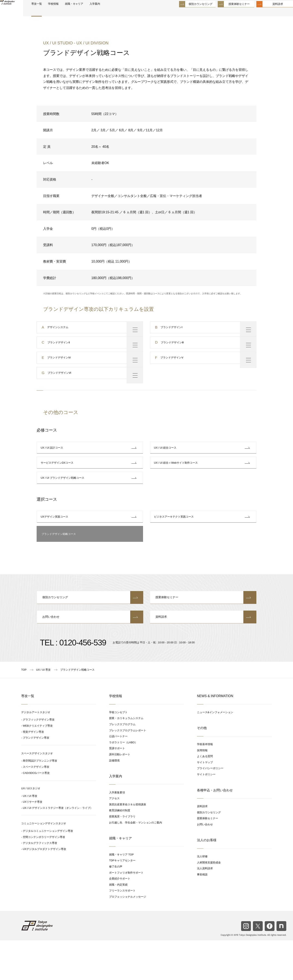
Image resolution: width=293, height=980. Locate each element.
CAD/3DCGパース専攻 (36, 813)
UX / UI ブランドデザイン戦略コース (64, 506)
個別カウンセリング (191, 12)
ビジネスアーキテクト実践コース (175, 549)
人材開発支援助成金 (209, 902)
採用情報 (202, 790)
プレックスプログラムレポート (128, 770)
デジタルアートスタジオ (36, 752)
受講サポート (117, 788)
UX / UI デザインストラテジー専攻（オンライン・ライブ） (58, 848)
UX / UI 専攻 (30, 836)
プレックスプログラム (122, 764)
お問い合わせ (90, 656)
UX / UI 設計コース (53, 467)
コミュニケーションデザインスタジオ (44, 863)
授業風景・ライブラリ (122, 856)
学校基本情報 (205, 784)
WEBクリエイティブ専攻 (38, 765)
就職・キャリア (94, 13)
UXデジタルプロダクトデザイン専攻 (44, 889)
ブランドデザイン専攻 (36, 777)
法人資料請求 (205, 908)
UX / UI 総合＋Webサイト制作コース (177, 487)
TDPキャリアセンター (122, 900)
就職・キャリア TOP (121, 894)
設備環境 (114, 800)
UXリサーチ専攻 (33, 842)
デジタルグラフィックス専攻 (40, 883)
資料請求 (268, 12)
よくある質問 (205, 796)
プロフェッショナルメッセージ (128, 936)
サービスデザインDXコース (58, 487)
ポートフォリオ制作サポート (126, 912)
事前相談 (202, 914)
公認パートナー (118, 776)
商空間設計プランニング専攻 (40, 801)
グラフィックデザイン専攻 (39, 759)
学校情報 (69, 13)
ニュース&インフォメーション (215, 752)
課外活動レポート (120, 794)
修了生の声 (116, 906)
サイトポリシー (206, 814)
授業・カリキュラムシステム (126, 758)
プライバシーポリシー (210, 808)
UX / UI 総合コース (166, 467)
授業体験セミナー (229, 12)
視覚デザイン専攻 (33, 771)
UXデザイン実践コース (55, 549)
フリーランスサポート (122, 930)
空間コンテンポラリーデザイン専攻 (44, 877)
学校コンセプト (118, 752)
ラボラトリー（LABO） (123, 782)
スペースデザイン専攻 (36, 806)
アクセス (114, 838)
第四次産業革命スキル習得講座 (128, 844)
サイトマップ (205, 802)
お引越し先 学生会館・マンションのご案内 (136, 862)
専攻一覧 (50, 13)
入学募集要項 (117, 832)
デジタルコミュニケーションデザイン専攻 (48, 871)
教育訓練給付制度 (120, 850)
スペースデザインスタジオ (37, 793)
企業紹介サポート (120, 918)
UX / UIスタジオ (31, 828)
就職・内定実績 (118, 924)
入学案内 (118, 13)
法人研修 (202, 896)
